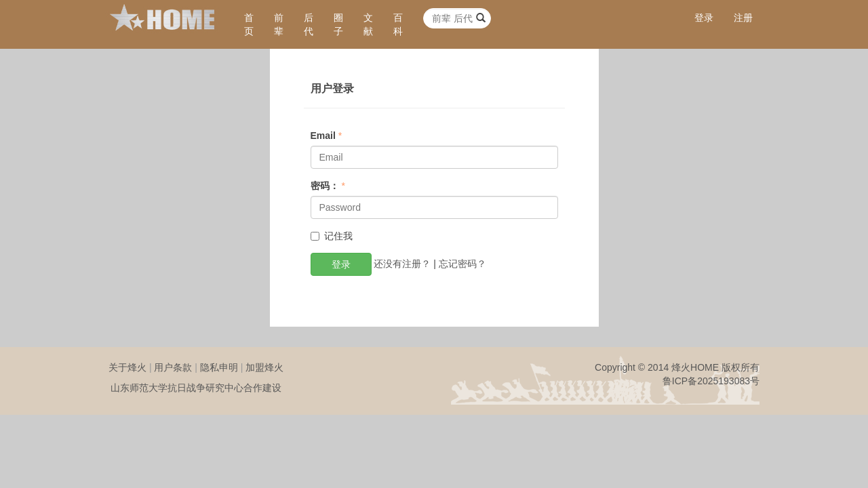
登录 (704, 18)
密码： (325, 186)
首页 (249, 24)
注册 (743, 18)
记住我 (332, 236)
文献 (368, 24)
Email (323, 136)
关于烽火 (127, 367)
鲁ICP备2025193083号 (711, 381)
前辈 (279, 24)
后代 (309, 24)
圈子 (338, 24)
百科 (398, 24)
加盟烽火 (264, 367)
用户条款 (173, 367)
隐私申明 (219, 367)
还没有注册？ (402, 263)
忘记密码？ (462, 263)
